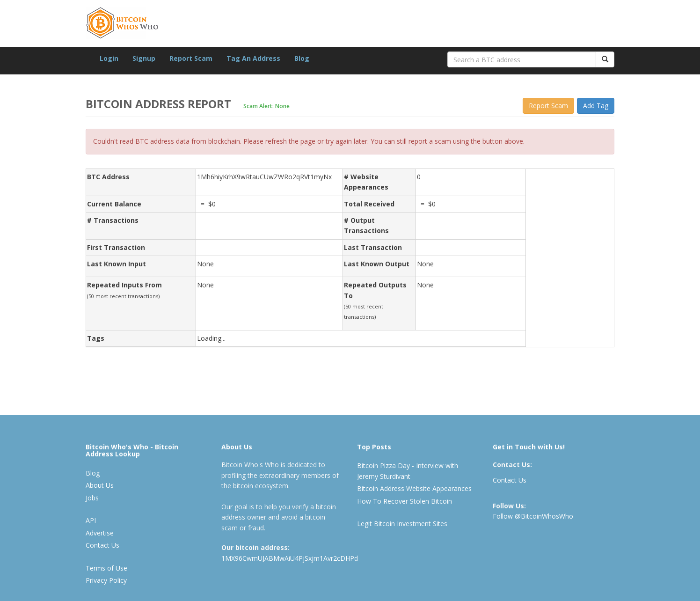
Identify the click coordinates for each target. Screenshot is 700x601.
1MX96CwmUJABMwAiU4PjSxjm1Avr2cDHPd (290, 558)
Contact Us (102, 545)
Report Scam (191, 58)
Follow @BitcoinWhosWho (533, 516)
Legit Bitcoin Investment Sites (402, 524)
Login (109, 58)
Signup (144, 58)
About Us (100, 485)
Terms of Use (106, 568)
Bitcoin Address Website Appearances (414, 488)
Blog (302, 58)
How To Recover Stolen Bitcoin (405, 501)
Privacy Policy (106, 580)
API (91, 520)
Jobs (92, 498)
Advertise (100, 533)
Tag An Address (253, 58)
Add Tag (596, 106)
